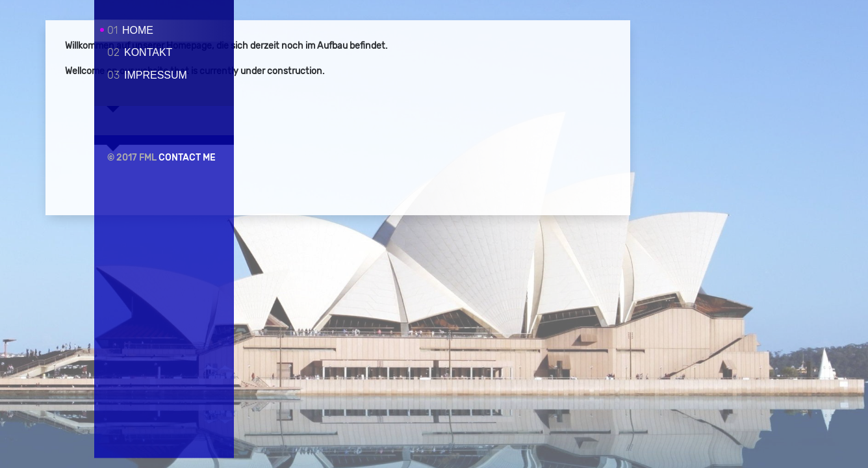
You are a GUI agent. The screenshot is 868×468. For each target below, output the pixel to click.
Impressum (147, 75)
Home (130, 30)
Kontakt (140, 52)
